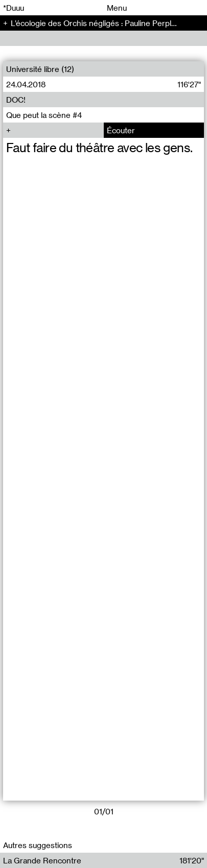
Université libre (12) (40, 69)
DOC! (16, 100)
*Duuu (14, 8)
